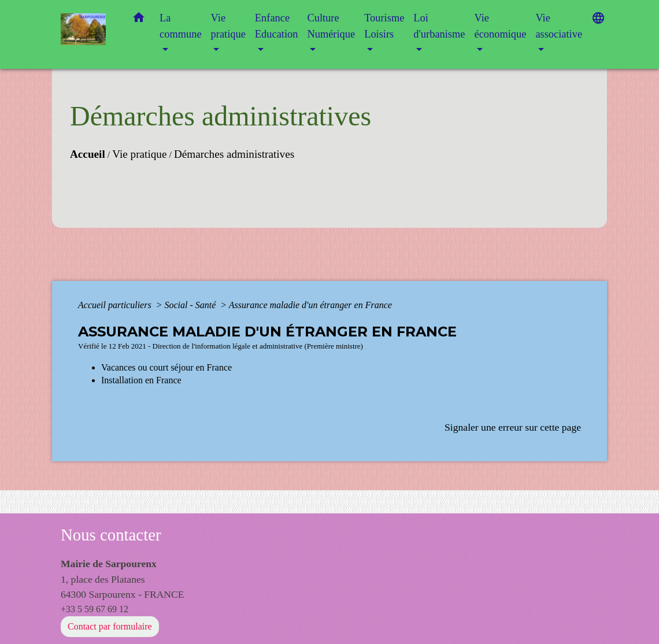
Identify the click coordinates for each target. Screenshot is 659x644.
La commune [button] (181, 26)
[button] (139, 20)
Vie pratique (139, 154)
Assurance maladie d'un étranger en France (310, 305)
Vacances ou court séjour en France (166, 367)
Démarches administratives (234, 154)
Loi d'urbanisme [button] (439, 26)
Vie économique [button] (500, 26)
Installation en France (141, 380)
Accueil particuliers (116, 305)
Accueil (88, 154)
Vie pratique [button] (228, 26)
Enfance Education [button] (277, 26)
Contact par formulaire (110, 626)
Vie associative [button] (559, 26)
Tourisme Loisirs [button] (384, 26)
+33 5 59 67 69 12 (95, 609)
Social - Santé (191, 305)
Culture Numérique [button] (331, 26)
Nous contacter (111, 535)
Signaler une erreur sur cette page (513, 427)
